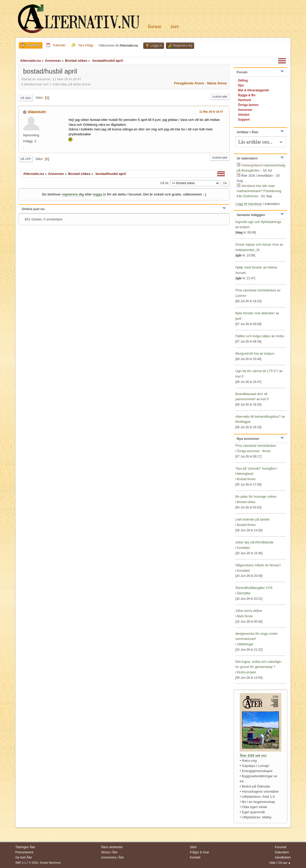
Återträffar (244, 593)
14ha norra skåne (249, 611)
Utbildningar (245, 644)
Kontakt (195, 857)
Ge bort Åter (24, 857)
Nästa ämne (217, 83)
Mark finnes (245, 616)
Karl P (240, 377)
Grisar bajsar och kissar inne (257, 244)
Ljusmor (241, 296)
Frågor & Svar (199, 852)
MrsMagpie (243, 422)
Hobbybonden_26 (248, 250)
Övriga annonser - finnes (254, 451)
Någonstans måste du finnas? (258, 565)
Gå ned (26, 98)
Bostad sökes (246, 502)
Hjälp (272, 863)
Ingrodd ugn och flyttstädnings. (259, 222)
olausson (37, 112)
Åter (175, 27)
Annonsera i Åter (112, 857)
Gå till (164, 183)
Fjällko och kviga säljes (253, 336)
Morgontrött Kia (247, 354)
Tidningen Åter (25, 847)
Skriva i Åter (109, 852)
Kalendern (282, 852)
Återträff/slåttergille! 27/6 (254, 588)
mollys (280, 336)
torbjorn (245, 227)
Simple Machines (50, 863)
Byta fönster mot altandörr (255, 313)
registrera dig (73, 194)
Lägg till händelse (249, 204)
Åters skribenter (112, 847)
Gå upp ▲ (284, 863)
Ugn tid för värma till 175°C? (257, 371)
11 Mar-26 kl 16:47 (211, 112)
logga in (99, 194)
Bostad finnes (246, 479)
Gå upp (25, 159)
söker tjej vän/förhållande (254, 542)
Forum (155, 27)
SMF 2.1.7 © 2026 (27, 863)
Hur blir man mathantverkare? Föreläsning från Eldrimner (259, 191)
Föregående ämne (189, 83)
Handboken (283, 857)
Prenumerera (24, 852)
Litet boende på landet (252, 519)
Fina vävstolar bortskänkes (256, 290)
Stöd (193, 847)
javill (238, 319)
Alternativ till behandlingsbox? (258, 417)
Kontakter (244, 548)
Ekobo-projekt (246, 672)
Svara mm (220, 97)
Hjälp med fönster (249, 267)
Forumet (281, 847)
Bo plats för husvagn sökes (256, 496)
